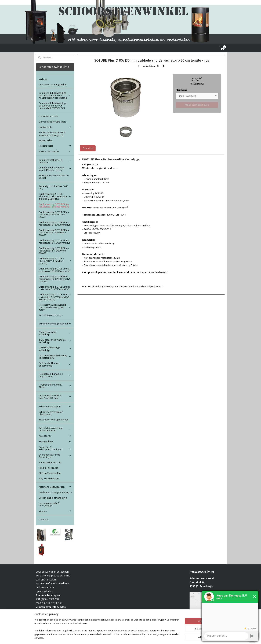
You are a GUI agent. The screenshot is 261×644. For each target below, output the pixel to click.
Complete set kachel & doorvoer (55, 161)
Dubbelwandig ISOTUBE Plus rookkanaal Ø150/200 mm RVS (55, 242)
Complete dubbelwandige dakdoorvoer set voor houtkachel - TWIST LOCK (52, 106)
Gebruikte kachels (48, 116)
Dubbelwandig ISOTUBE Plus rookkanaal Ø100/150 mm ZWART (54, 233)
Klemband (182, 90)
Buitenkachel (46, 140)
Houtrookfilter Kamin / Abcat (55, 386)
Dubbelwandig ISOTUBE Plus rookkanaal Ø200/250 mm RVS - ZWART (55, 279)
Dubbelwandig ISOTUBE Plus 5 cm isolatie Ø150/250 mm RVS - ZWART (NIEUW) (55, 297)
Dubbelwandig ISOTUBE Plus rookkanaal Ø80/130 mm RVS (54, 205)
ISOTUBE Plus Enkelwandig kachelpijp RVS (55, 357)
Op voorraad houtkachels (52, 122)
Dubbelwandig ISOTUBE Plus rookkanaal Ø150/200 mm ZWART (54, 251)
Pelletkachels (55, 146)
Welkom (43, 79)
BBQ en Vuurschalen (50, 473)
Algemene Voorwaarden (55, 487)
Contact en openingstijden (53, 84)
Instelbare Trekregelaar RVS (54, 420)
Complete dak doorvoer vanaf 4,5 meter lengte (55, 169)
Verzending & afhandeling (53, 498)
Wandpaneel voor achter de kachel (54, 177)
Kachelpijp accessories (51, 315)
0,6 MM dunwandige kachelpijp (55, 349)
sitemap (122, 638)
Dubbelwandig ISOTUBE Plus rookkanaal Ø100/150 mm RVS (55, 224)
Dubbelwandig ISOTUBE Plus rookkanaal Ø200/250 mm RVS (55, 270)
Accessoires (55, 436)
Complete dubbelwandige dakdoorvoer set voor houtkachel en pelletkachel (55, 95)
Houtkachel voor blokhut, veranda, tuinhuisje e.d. (52, 134)
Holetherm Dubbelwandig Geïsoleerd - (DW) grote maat (55, 307)
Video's (55, 511)
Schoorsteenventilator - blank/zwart (51, 413)
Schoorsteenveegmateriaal (55, 324)
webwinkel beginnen (143, 638)
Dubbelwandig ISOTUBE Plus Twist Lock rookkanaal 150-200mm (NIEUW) (55, 196)
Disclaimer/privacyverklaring (56, 492)
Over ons (44, 519)
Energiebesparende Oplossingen (55, 456)
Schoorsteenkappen (55, 406)
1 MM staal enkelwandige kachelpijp (55, 341)
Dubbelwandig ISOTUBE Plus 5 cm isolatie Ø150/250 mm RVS (55, 288)
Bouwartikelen (55, 441)
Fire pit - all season (49, 468)
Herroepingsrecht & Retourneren (49, 504)
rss (129, 638)
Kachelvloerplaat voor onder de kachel (55, 429)
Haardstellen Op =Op (50, 462)
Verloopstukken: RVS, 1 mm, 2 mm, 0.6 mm (55, 397)
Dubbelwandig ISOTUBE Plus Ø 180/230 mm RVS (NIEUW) (55, 261)
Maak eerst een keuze (197, 105)
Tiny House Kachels (49, 478)
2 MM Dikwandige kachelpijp (55, 333)
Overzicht (88, 148)
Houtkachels (55, 127)
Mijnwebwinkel (173, 638)
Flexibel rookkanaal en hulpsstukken (55, 375)
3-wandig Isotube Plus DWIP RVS (53, 187)
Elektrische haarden (55, 151)
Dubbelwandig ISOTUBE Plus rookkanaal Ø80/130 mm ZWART (54, 215)
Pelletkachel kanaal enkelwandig (55, 364)
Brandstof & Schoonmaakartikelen (55, 448)
